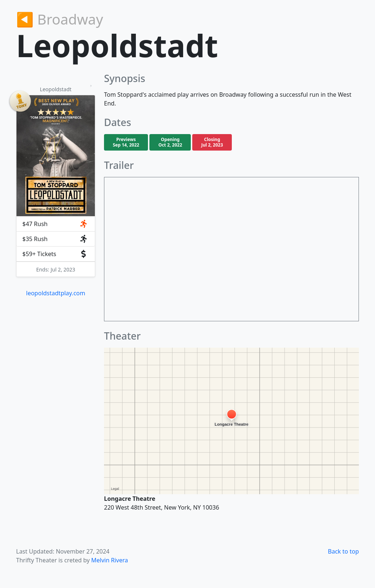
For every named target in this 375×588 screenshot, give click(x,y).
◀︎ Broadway (60, 19)
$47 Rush (55, 224)
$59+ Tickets (55, 254)
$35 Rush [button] (55, 239)
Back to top (343, 551)
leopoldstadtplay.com (55, 293)
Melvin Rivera (109, 560)
